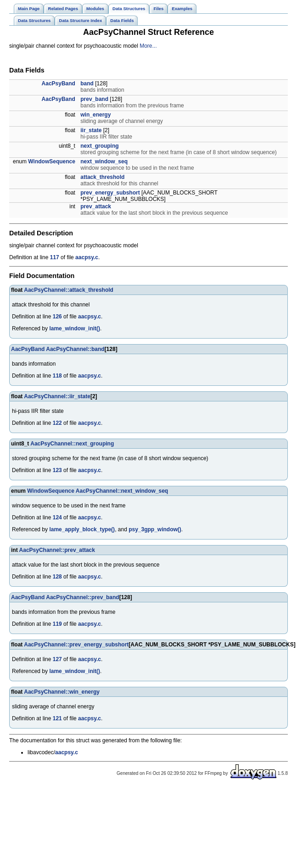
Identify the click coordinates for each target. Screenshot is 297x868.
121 (57, 718)
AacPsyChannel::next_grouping (72, 444)
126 (57, 317)
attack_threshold (102, 177)
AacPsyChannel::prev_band (82, 597)
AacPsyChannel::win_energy (62, 692)
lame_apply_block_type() (82, 529)
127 (57, 659)
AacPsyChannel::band (75, 349)
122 (57, 423)
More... (148, 46)
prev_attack (96, 206)
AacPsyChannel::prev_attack (57, 550)
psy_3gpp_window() (155, 529)
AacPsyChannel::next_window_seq (122, 491)
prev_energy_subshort (110, 193)
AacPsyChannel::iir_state (57, 396)
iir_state (91, 130)
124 (57, 517)
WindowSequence (52, 161)
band (87, 83)
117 (55, 257)
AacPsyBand (59, 83)
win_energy (95, 115)
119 (57, 624)
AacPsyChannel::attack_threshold (69, 290)
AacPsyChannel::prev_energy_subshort (76, 645)
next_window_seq (104, 161)
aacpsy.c (87, 257)
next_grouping (99, 146)
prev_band (94, 99)
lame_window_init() (75, 328)
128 (57, 577)
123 (57, 470)
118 (57, 376)
